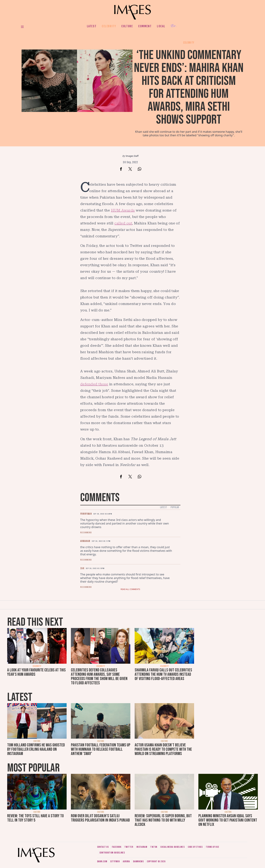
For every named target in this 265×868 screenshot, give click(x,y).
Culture (127, 26)
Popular (175, 507)
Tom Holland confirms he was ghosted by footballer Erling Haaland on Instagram (36, 749)
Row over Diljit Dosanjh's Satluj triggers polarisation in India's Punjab (100, 818)
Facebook (117, 847)
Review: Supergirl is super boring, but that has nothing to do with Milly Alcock (163, 820)
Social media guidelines (172, 847)
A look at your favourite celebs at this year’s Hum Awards (36, 672)
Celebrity (109, 26)
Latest (92, 26)
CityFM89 (115, 861)
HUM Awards (123, 210)
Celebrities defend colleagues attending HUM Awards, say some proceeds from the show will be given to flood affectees (99, 677)
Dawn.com (102, 861)
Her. (174, 26)
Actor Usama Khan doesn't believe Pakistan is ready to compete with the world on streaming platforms (163, 749)
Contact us (103, 847)
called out (123, 223)
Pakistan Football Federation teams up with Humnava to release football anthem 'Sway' (101, 749)
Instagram (142, 847)
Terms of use (212, 847)
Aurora (126, 861)
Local (161, 26)
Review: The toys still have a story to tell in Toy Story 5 (35, 818)
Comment (145, 26)
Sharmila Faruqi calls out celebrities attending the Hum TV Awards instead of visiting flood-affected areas (163, 674)
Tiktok (154, 847)
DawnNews (138, 861)
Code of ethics (195, 847)
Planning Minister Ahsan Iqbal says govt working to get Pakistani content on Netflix (228, 820)
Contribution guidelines (112, 853)
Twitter (129, 847)
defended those (94, 384)
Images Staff (132, 156)
